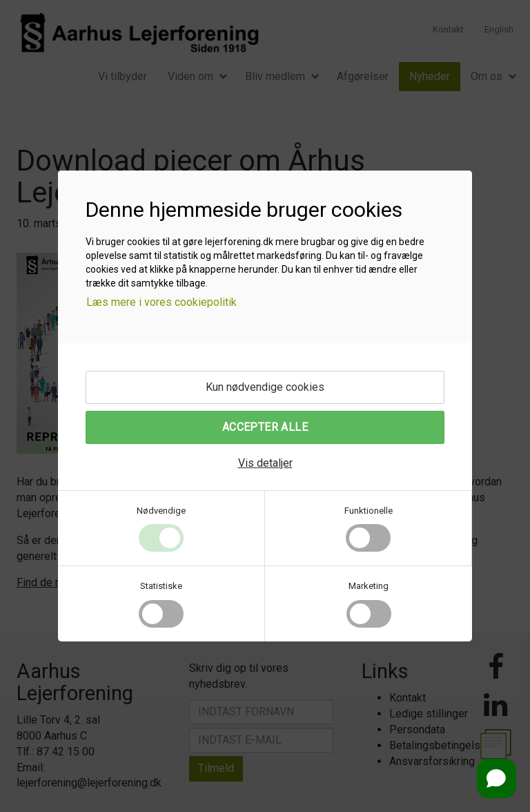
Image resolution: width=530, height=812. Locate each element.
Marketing (369, 586)
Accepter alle (265, 427)
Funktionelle (369, 511)
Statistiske (161, 586)
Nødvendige (161, 511)
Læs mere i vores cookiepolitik (161, 302)
